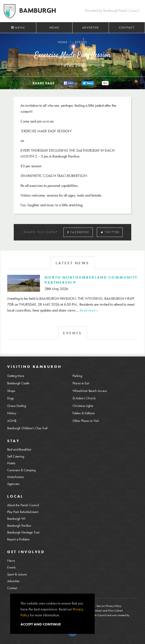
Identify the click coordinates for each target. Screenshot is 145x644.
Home (54, 27)
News (11, 561)
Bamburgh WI (16, 519)
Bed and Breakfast (19, 450)
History (12, 413)
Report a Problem (18, 539)
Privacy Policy (113, 606)
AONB (12, 421)
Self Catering (16, 456)
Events (11, 567)
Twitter (110, 232)
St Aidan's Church (84, 398)
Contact (127, 27)
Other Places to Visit (85, 421)
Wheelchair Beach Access (90, 391)
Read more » (89, 310)
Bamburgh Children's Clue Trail (27, 428)
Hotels (11, 463)
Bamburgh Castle (18, 383)
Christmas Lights (83, 406)
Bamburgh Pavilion (19, 526)
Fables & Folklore (84, 413)
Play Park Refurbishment (23, 512)
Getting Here (16, 376)
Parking (77, 376)
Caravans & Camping (21, 470)
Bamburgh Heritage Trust (23, 532)
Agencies (13, 484)
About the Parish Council (23, 505)
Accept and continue (41, 624)
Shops (11, 391)
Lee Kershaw (95, 610)
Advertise (91, 27)
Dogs (11, 398)
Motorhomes (16, 477)
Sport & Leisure (17, 574)
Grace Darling (17, 406)
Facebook (78, 232)
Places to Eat (81, 383)
